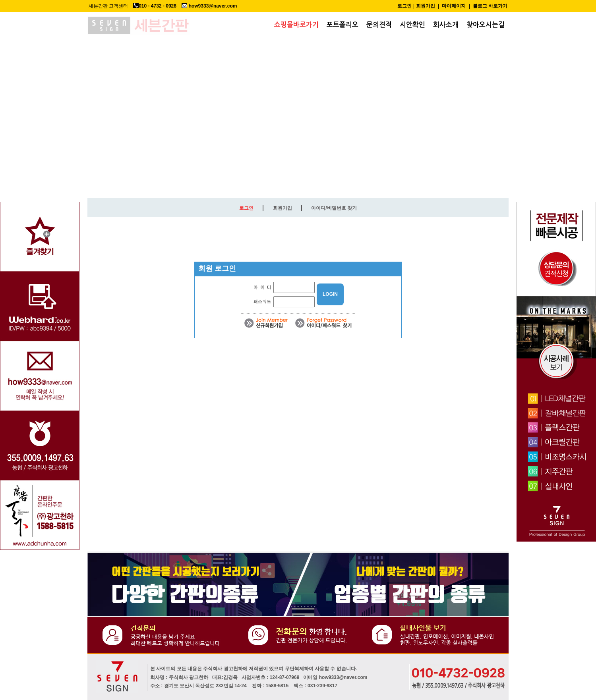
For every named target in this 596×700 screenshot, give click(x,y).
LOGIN (330, 294)
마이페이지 (454, 6)
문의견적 (379, 25)
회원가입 (426, 6)
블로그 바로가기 (490, 6)
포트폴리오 (343, 25)
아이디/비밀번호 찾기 (334, 208)
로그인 (404, 6)
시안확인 (412, 25)
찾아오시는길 (486, 25)
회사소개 (446, 25)
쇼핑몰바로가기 (296, 25)
